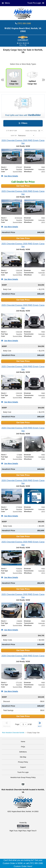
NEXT (40, 724)
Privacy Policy (23, 762)
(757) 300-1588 (24, 23)
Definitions (23, 752)
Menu (6, 3)
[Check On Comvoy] (23, 784)
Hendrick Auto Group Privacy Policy (23, 777)
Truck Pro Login (23, 772)
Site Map (23, 757)
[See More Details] (10, 176)
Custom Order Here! (23, 866)
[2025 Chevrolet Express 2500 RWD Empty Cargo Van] (23, 193)
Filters (23, 123)
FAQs (23, 747)
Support (23, 767)
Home (23, 742)
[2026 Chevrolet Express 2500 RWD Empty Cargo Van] (23, 142)
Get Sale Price (23, 186)
